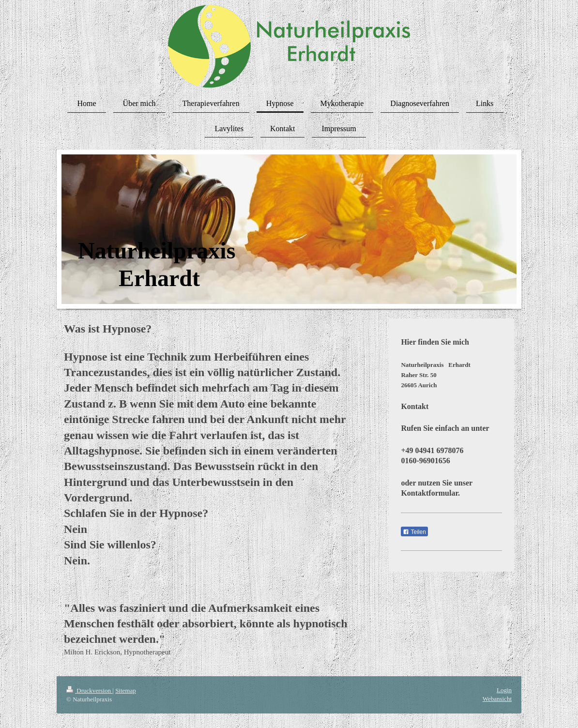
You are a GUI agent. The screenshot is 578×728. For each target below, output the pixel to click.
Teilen (414, 532)
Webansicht (497, 699)
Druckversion (89, 690)
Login (504, 690)
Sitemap (126, 690)
